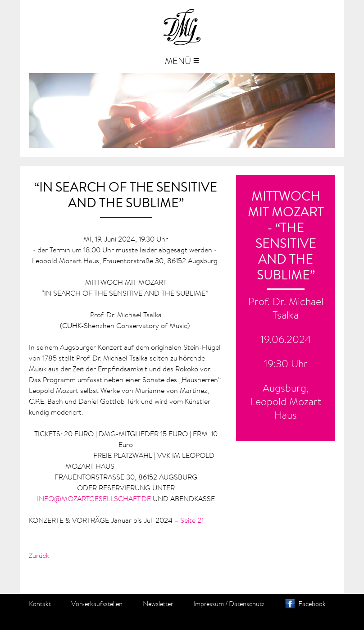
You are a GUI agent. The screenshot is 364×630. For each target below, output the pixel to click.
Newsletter (158, 604)
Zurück (39, 555)
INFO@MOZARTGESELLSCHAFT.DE (94, 498)
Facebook (312, 604)
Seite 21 (192, 520)
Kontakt (40, 604)
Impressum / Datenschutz (229, 604)
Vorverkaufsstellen (97, 604)
